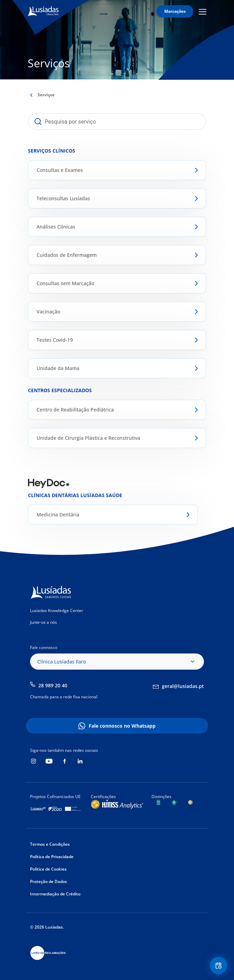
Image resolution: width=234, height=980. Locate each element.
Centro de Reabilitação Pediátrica (75, 410)
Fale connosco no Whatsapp (122, 726)
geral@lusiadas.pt (183, 686)
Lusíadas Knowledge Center (57, 610)
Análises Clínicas (56, 227)
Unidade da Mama (58, 368)
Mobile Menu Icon (203, 11)
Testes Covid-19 (55, 340)
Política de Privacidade (52, 857)
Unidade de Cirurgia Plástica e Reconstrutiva (88, 438)
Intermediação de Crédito (55, 894)
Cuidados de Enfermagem (67, 255)
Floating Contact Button (220, 966)
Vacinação (48, 312)
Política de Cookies (48, 869)
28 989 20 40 (53, 685)
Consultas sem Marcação (65, 283)
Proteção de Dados (48, 881)
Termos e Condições (50, 844)
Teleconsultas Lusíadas (63, 198)
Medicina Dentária (58, 515)
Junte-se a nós (43, 622)
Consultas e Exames (60, 170)
